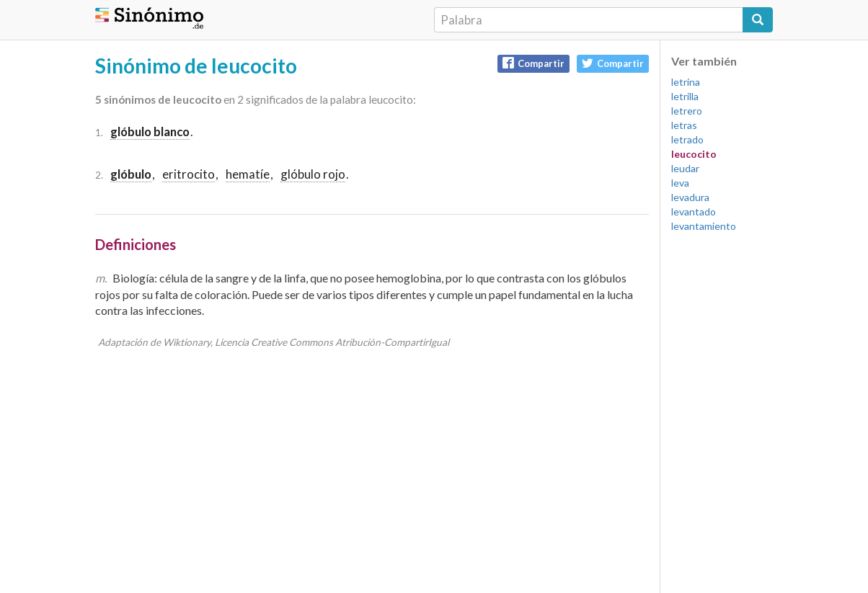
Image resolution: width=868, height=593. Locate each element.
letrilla (685, 96)
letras (684, 125)
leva (680, 183)
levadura (690, 197)
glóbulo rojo (313, 174)
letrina (686, 82)
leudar (685, 168)
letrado (687, 139)
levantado (694, 211)
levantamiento (704, 226)
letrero (687, 111)
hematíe (248, 174)
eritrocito (189, 174)
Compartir (533, 63)
